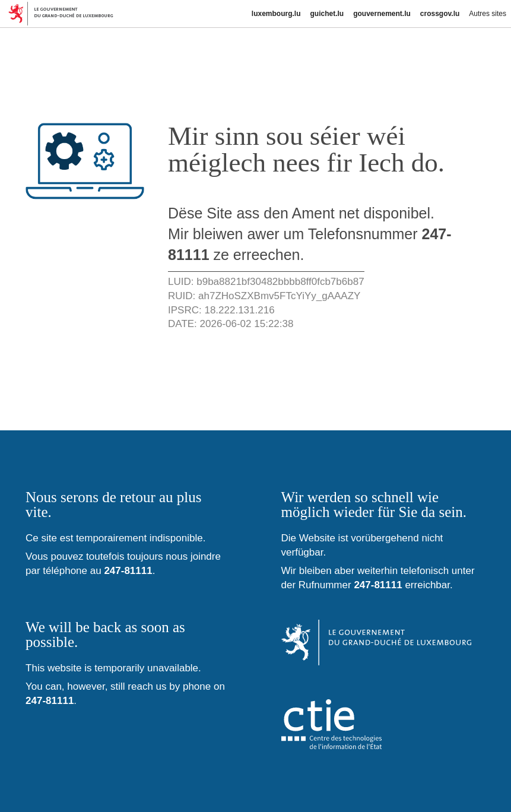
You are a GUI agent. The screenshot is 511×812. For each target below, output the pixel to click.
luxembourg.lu (276, 14)
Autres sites (488, 14)
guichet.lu (327, 14)
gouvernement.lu (382, 14)
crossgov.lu (440, 14)
